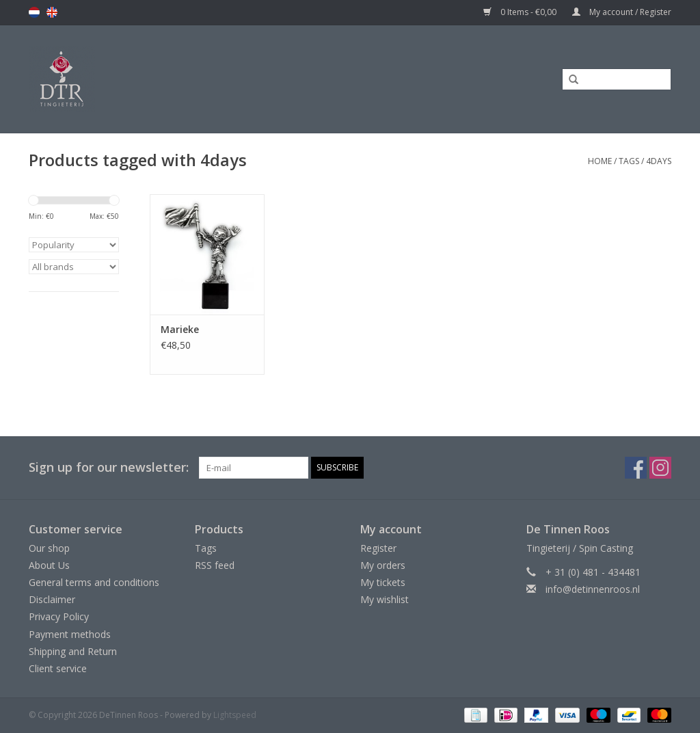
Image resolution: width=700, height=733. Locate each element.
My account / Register (622, 12)
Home (600, 161)
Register (378, 548)
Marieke (180, 329)
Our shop (49, 548)
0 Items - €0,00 (521, 12)
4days (659, 161)
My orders (383, 565)
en (52, 12)
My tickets (383, 582)
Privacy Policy (59, 616)
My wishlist (385, 599)
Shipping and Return (73, 651)
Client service (58, 668)
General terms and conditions (94, 582)
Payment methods (70, 634)
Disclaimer (52, 599)
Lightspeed (235, 715)
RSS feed (215, 565)
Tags (629, 161)
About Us (49, 565)
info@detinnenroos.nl (593, 589)
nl (34, 12)
